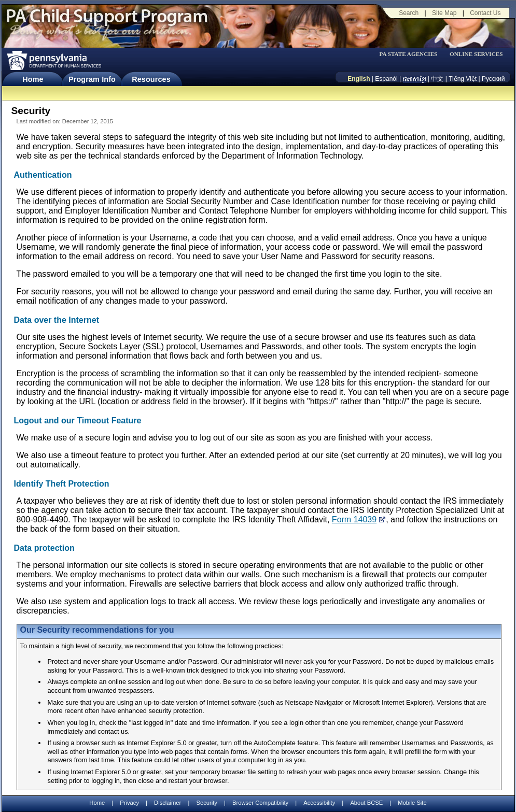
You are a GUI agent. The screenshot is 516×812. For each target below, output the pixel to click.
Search (409, 13)
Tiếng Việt (463, 79)
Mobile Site (412, 803)
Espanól (386, 79)
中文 (437, 79)
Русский (493, 79)
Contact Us (485, 13)
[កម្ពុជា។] (415, 79)
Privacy (129, 803)
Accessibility (319, 803)
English (359, 79)
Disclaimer (168, 803)
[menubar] (412, 54)
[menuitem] (412, 54)
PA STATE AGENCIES (408, 54)
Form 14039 (354, 519)
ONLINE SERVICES (476, 54)
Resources (151, 79)
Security (206, 803)
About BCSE (366, 803)
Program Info (92, 79)
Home (33, 79)
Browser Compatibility (260, 803)
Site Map (444, 13)
